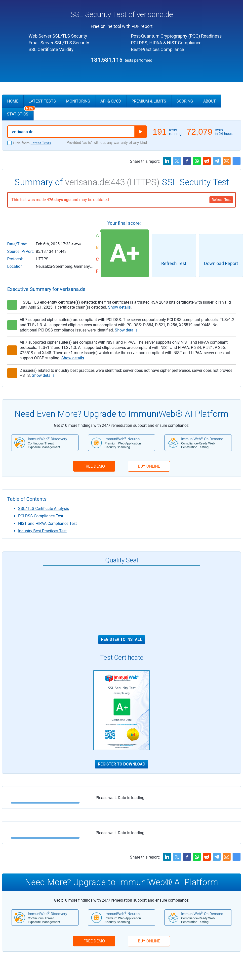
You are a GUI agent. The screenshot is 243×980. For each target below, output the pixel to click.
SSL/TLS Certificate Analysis (43, 509)
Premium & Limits (149, 101)
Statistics (20, 112)
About (210, 101)
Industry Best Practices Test (42, 531)
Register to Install (122, 640)
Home (13, 101)
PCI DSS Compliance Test (41, 516)
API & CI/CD (111, 101)
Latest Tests (42, 101)
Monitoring (78, 101)
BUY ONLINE (149, 466)
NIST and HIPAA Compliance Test (47, 523)
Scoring (185, 101)
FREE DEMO (94, 466)
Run (141, 132)
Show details (119, 307)
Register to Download (122, 764)
